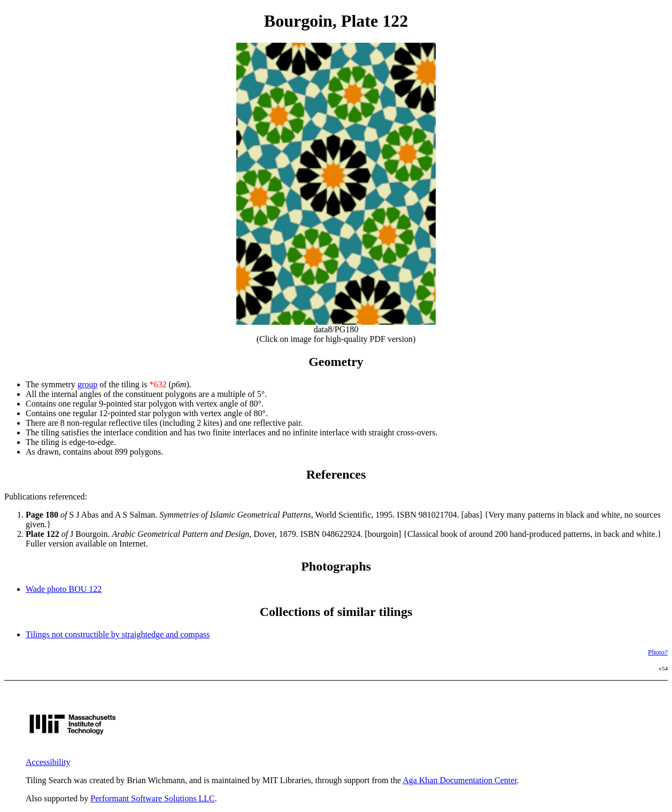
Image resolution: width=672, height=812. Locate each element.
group (87, 384)
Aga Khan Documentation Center (460, 780)
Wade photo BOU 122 (64, 589)
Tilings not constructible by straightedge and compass (118, 634)
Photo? (658, 652)
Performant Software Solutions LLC (152, 798)
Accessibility (48, 762)
